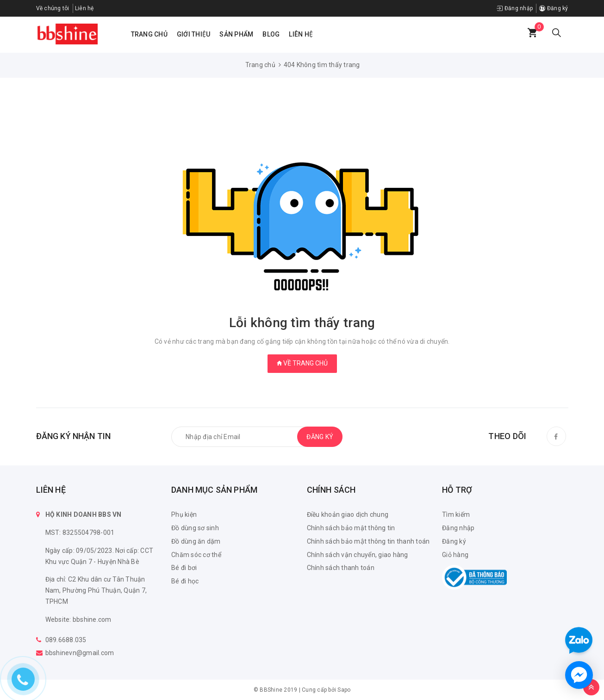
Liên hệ (84, 8)
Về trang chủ (302, 363)
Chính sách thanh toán (341, 568)
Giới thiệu (194, 34)
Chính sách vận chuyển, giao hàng (358, 555)
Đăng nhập (515, 8)
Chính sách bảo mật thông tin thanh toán (368, 541)
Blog (271, 34)
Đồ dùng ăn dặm (196, 541)
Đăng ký (554, 8)
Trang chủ (149, 34)
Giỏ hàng (455, 555)
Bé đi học (185, 581)
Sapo (344, 690)
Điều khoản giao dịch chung (348, 514)
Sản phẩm (236, 34)
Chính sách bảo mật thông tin (351, 528)
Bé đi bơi (184, 568)
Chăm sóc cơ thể (196, 555)
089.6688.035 (66, 640)
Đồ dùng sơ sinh (195, 528)
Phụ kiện (184, 514)
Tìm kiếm (456, 514)
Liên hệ (301, 34)
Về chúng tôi (53, 8)
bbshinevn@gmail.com (80, 653)
